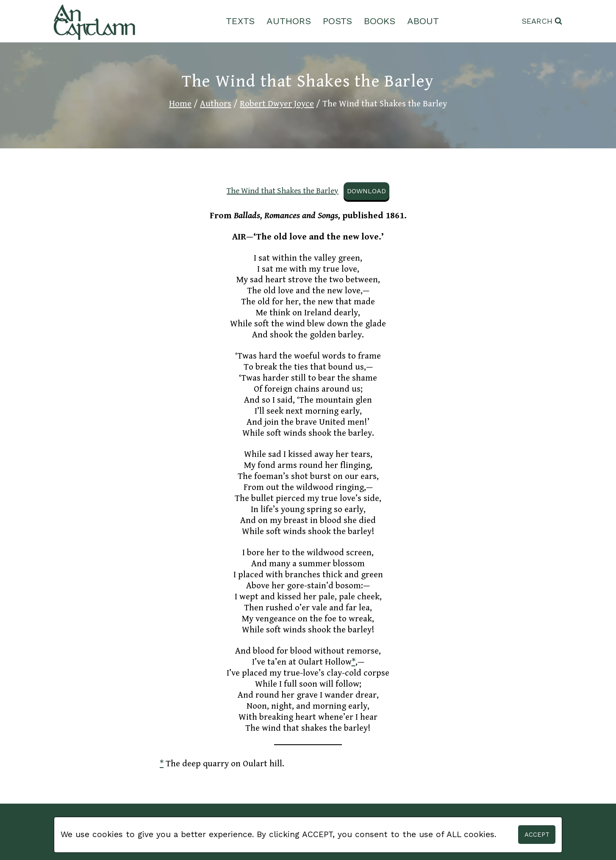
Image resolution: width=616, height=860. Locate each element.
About (423, 21)
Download (366, 191)
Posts (337, 21)
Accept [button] (537, 835)
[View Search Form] (542, 21)
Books (380, 21)
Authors (289, 21)
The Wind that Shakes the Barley (283, 191)
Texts (240, 21)
